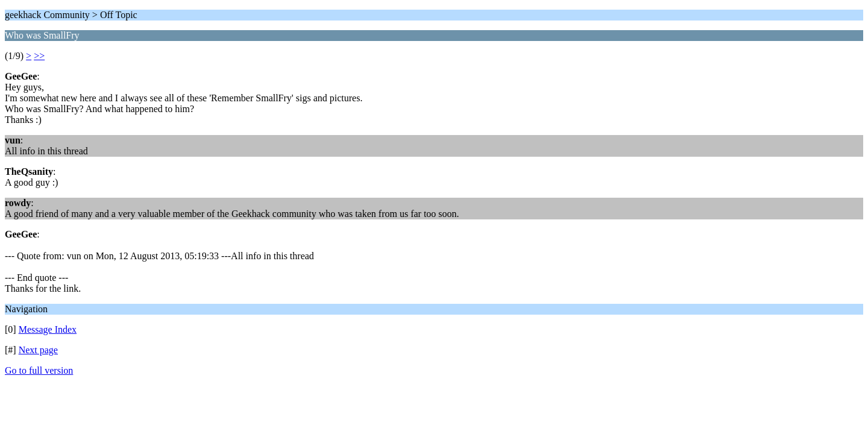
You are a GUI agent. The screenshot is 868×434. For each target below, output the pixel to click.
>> (39, 56)
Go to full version (39, 370)
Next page (38, 350)
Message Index (48, 329)
